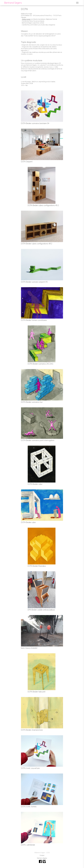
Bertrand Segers (13, 3)
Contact (42, 855)
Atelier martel (26, 19)
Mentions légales (42, 858)
